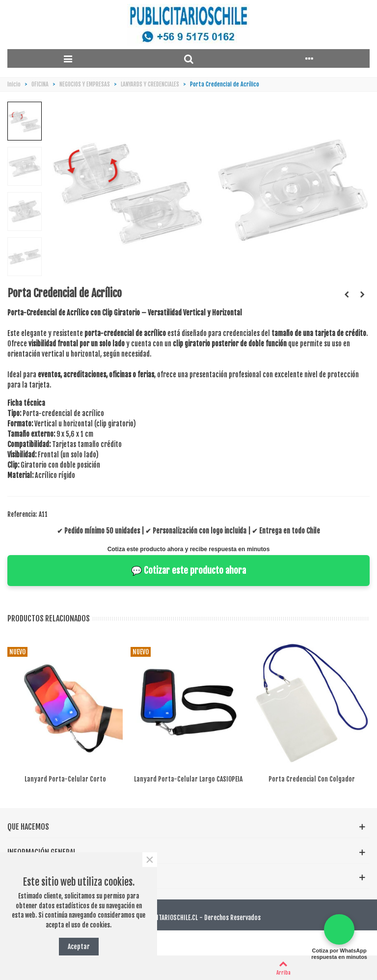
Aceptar (79, 946)
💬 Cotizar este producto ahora (188, 570)
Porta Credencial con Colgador (312, 779)
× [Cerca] (149, 860)
